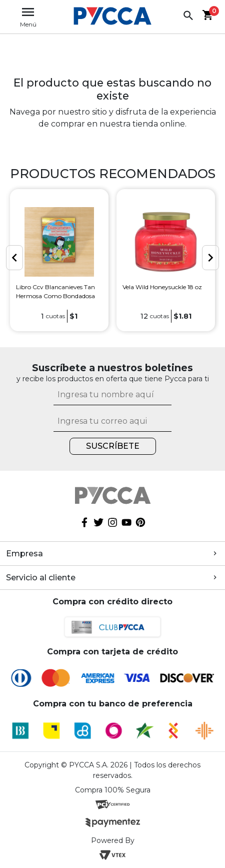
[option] (59, 260)
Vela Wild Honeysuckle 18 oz (162, 287)
